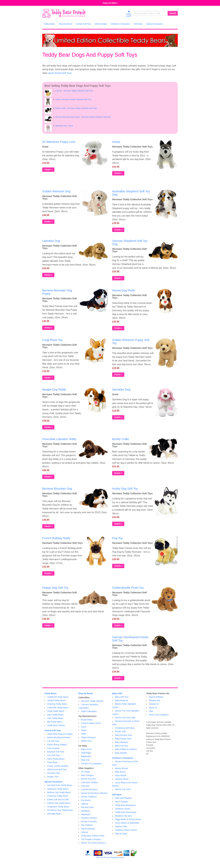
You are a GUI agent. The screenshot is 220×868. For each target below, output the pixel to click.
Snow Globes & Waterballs (127, 823)
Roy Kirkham (87, 825)
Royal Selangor (88, 829)
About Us (153, 708)
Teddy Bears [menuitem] (49, 24)
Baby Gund (86, 749)
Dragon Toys (53, 777)
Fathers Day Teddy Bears (59, 803)
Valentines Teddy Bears (58, 789)
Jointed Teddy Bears (56, 700)
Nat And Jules (87, 807)
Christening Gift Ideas (125, 728)
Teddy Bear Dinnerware (126, 812)
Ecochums (86, 800)
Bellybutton (86, 756)
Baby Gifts (117, 693)
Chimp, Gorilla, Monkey (58, 766)
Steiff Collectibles (89, 711)
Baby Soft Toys (122, 697)
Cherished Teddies (90, 782)
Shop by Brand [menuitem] (65, 24)
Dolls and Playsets (123, 798)
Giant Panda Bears (56, 759)
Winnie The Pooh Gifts (125, 718)
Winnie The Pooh (123, 789)
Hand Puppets (121, 802)
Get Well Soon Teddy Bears (60, 785)
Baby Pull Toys (122, 746)
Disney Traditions (89, 797)
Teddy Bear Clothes (56, 725)
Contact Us (154, 704)
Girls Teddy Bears (55, 718)
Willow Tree (86, 741)
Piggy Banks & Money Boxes (128, 819)
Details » (48, 170)
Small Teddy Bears (56, 711)
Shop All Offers (110, 3)
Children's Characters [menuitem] (120, 24)
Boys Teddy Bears (55, 715)
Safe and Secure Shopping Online (110, 858)
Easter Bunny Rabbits (57, 745)
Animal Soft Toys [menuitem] (83, 24)
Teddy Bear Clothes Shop (93, 836)
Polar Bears (53, 762)
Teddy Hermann (88, 737)
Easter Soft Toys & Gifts (58, 800)
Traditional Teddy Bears (58, 697)
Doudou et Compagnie (91, 764)
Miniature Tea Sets (123, 816)
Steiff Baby (86, 753)
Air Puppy (86, 772)
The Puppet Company (91, 839)
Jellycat (85, 804)
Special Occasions (53, 782)
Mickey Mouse (121, 768)
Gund (84, 727)
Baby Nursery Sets (123, 735)
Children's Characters (123, 758)
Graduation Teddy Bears (58, 807)
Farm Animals (53, 748)
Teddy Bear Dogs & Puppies (60, 734)
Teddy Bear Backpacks (125, 805)
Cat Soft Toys (53, 741)
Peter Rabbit (121, 775)
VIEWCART (129, 14)
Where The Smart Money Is (94, 843)
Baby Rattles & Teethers (126, 749)
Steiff (83, 734)
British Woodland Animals (59, 737)
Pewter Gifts (120, 731)
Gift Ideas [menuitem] (138, 24)
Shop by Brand (86, 693)
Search (173, 13)
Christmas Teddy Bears (58, 796)
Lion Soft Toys (54, 755)
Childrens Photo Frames (126, 830)
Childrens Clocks (123, 809)
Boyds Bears (87, 720)
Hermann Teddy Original (92, 701)
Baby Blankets (122, 742)
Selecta (85, 832)
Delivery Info (155, 700)
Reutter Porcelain (89, 822)
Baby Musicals (122, 700)
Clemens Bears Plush (91, 723)
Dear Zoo (85, 760)
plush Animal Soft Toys (60, 73)
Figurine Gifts (121, 826)
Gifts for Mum (121, 834)
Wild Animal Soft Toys (57, 769)
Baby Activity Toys (123, 739)
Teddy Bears (50, 693)
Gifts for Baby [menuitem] (101, 24)
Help (151, 711)
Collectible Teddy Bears (58, 708)
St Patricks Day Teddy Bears (60, 810)
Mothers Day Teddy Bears (59, 792)
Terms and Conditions (159, 715)
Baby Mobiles (121, 753)
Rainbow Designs (89, 818)
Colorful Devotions (89, 789)
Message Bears (54, 814)
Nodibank (85, 811)
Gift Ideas (117, 795)
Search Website (156, 697)
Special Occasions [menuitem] (155, 24)
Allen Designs (87, 775)
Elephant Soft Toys (56, 752)
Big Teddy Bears (55, 722)
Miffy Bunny (120, 772)
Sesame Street (122, 779)
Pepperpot (86, 814)
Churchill (85, 786)
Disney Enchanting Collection (94, 793)
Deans (84, 730)
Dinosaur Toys (54, 773)
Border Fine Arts (89, 779)
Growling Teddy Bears (57, 704)
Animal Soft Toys (53, 730)
